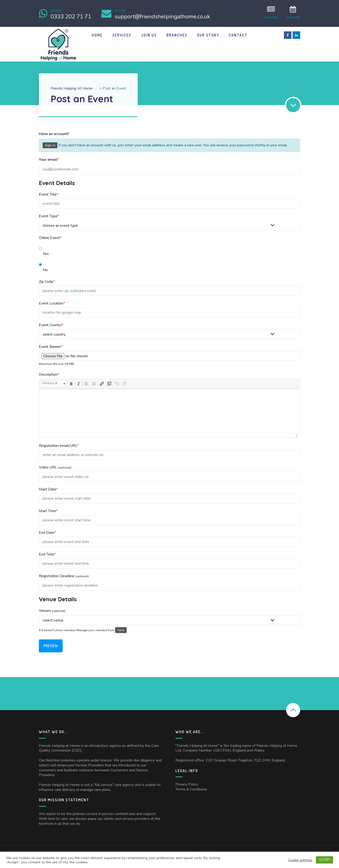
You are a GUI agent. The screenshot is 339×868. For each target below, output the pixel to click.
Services (122, 32)
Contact (238, 32)
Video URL (55, 464)
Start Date (48, 486)
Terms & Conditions (191, 786)
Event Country (51, 321)
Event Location (52, 300)
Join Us (149, 32)
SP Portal (293, 12)
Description (49, 371)
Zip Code (47, 278)
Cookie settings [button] (300, 860)
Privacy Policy (187, 781)
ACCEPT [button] (325, 860)
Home (97, 32)
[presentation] (54, 380)
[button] (54, 380)
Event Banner (51, 343)
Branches (177, 32)
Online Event (50, 234)
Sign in (50, 142)
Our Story (208, 32)
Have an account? (54, 130)
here (121, 627)
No (43, 262)
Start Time (48, 507)
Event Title (49, 191)
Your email (49, 156)
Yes (44, 246)
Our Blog (271, 12)
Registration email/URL (59, 442)
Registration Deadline (64, 572)
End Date (47, 529)
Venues (52, 607)
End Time (47, 551)
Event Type (49, 213)
